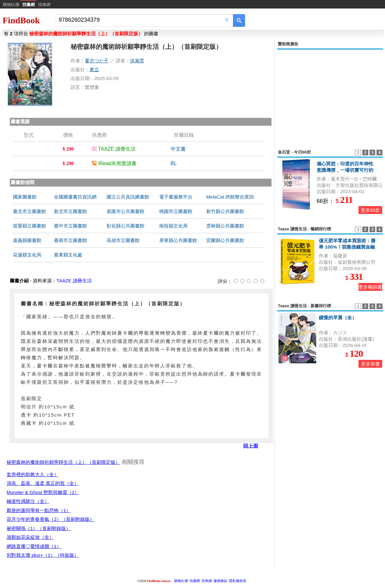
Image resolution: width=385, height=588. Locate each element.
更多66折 (370, 210)
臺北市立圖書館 (29, 211)
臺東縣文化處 (68, 255)
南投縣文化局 (173, 226)
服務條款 (220, 581)
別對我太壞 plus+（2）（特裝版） (43, 555)
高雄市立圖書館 (123, 240)
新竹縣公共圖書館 (225, 211)
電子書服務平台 (176, 197)
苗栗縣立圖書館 (29, 226)
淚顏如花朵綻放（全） (30, 537)
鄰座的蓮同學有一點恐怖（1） (39, 510)
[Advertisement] (330, 96)
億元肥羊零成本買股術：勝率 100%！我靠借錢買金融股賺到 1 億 (347, 247)
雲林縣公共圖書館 (225, 226)
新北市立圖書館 (70, 211)
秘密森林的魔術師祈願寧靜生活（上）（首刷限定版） (63, 462)
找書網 (195, 581)
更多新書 (370, 364)
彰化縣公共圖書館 (125, 226)
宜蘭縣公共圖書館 (225, 240)
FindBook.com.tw (159, 581)
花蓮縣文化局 (27, 255)
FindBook (21, 20)
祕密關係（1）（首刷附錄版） (39, 528)
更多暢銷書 (370, 287)
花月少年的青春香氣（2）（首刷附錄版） (50, 519)
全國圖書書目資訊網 (75, 197)
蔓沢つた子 (97, 61)
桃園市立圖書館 (176, 211)
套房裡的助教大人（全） (33, 474)
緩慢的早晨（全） (338, 317)
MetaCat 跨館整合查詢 (230, 197)
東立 (94, 69)
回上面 (251, 446)
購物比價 (11, 5)
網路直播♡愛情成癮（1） (34, 546)
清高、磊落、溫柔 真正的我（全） (43, 483)
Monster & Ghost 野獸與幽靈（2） (43, 492)
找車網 (44, 5)
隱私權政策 (238, 581)
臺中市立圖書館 (70, 226)
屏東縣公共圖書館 (178, 240)
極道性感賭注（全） (28, 501)
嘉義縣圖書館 (27, 240)
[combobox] (140, 20)
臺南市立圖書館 (70, 240)
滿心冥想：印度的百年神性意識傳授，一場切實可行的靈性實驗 (345, 170)
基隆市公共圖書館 (125, 211)
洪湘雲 (137, 61)
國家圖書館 (25, 197)
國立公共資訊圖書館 (128, 197)
